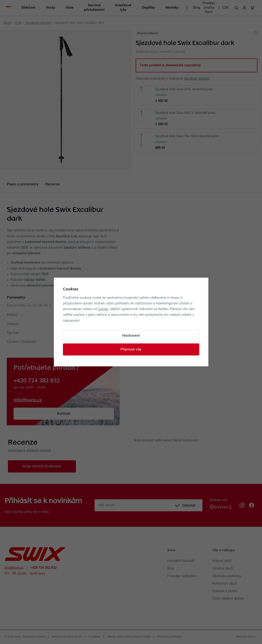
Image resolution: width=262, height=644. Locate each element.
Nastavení (131, 336)
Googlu (103, 309)
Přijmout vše (131, 350)
